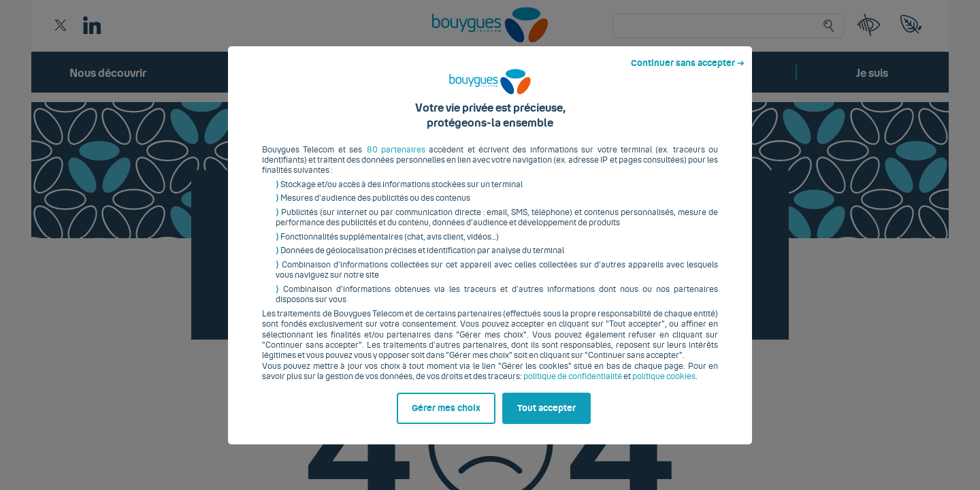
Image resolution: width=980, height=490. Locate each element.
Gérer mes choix (446, 419)
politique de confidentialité (573, 387)
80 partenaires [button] (396, 160)
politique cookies (664, 387)
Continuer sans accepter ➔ (688, 73)
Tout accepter (546, 419)
